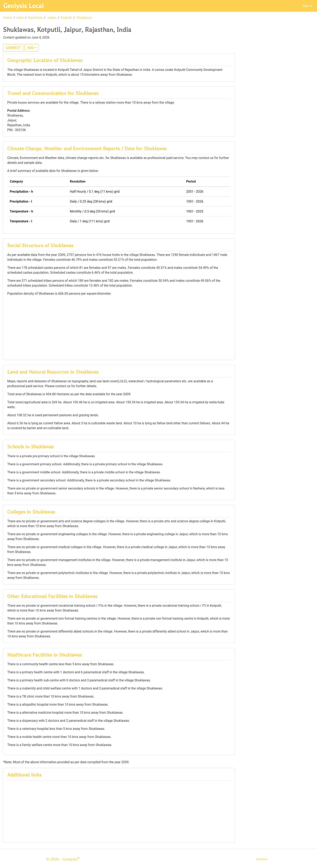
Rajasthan (35, 18)
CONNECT (13, 48)
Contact (262, 859)
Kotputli (66, 18)
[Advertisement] (119, 328)
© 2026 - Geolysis (63, 859)
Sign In (307, 6)
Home (8, 18)
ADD (30, 48)
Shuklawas (84, 18)
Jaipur (52, 18)
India (20, 18)
